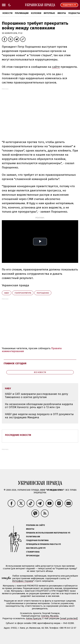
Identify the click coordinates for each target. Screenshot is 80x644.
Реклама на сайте (35, 525)
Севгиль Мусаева (50, 616)
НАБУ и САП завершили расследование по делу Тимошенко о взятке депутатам (36, 396)
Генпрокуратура (23, 293)
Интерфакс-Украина (23, 581)
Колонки (36, 13)
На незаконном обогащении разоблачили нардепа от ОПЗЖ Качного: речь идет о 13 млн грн (39, 406)
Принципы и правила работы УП (43, 544)
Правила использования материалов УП (48, 533)
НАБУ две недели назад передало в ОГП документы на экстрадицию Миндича (39, 416)
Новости (7, 13)
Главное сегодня (15, 363)
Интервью (49, 13)
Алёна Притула (34, 618)
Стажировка (33, 552)
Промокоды (33, 556)
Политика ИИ (33, 537)
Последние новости (18, 435)
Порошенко (43, 293)
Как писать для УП (36, 548)
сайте (56, 67)
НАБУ (7, 293)
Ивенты (62, 13)
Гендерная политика (37, 540)
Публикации (22, 13)
